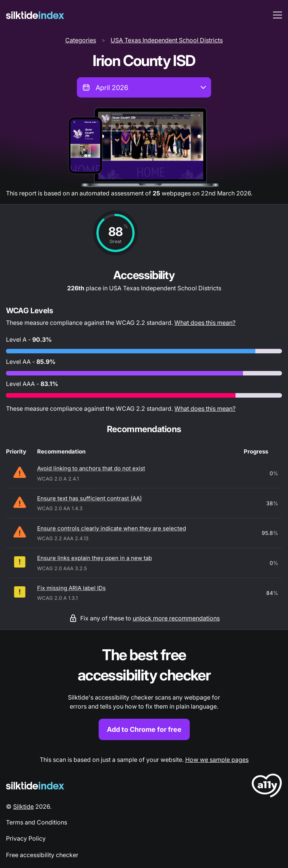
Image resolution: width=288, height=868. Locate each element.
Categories (81, 40)
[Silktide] (35, 15)
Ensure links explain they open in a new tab (94, 558)
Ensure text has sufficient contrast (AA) (89, 498)
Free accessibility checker (42, 855)
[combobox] (144, 87)
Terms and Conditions (37, 822)
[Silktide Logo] (35, 786)
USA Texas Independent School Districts (167, 40)
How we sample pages (217, 760)
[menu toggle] (277, 15)
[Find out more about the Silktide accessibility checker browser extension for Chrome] (144, 693)
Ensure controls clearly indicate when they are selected (112, 528)
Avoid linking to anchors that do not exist (91, 468)
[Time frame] (144, 87)
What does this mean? (205, 323)
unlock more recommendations (176, 618)
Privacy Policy (26, 838)
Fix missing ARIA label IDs (71, 588)
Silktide (23, 806)
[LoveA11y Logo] (267, 787)
